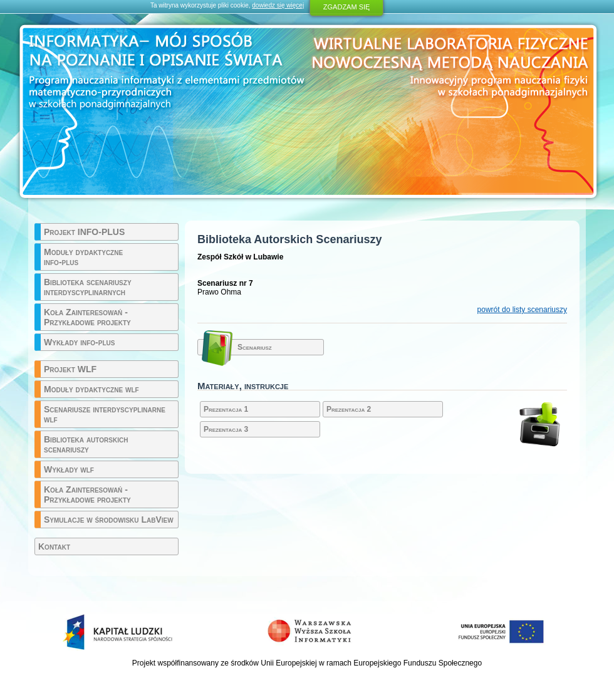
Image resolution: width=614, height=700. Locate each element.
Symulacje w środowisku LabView (109, 520)
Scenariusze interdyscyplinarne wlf (105, 414)
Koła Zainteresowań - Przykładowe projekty (87, 317)
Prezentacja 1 (226, 409)
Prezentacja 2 (349, 409)
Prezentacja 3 (226, 429)
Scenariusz (255, 347)
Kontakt (54, 546)
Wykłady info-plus (79, 342)
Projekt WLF (70, 369)
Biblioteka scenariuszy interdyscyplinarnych (88, 287)
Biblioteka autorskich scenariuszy (86, 444)
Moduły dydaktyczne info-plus (83, 257)
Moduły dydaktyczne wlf (91, 389)
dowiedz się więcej (278, 5)
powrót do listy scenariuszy (522, 310)
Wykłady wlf (69, 469)
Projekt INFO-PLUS (84, 232)
